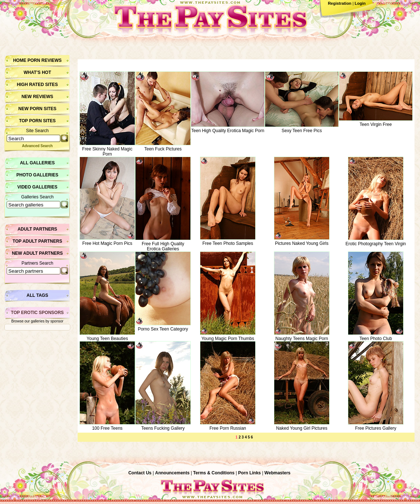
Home (20, 60)
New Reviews (38, 97)
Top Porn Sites (37, 121)
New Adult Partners (37, 253)
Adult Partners (37, 229)
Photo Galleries (37, 175)
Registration (339, 3)
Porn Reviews (44, 60)
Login (360, 3)
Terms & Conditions (214, 473)
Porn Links (249, 473)
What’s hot (37, 72)
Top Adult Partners (37, 241)
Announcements (172, 473)
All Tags (38, 295)
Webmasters (277, 473)
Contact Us (140, 473)
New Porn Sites (37, 109)
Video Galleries (37, 187)
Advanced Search (37, 146)
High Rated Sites (37, 85)
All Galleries (37, 163)
